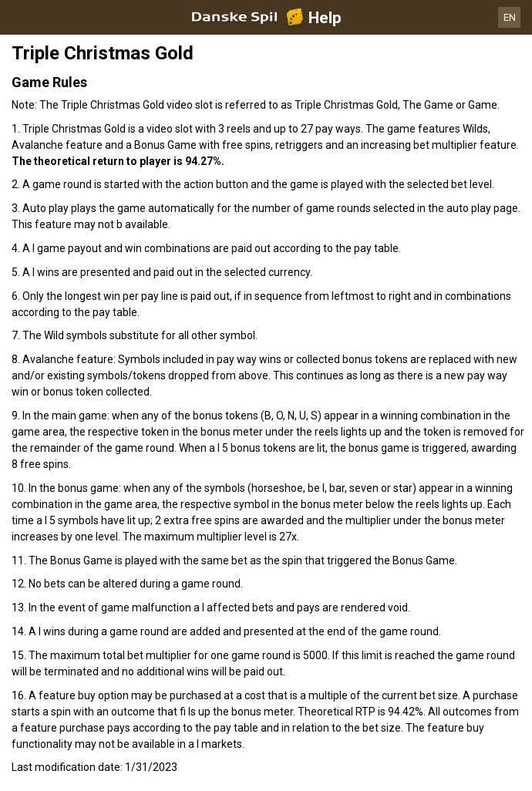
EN (510, 17)
